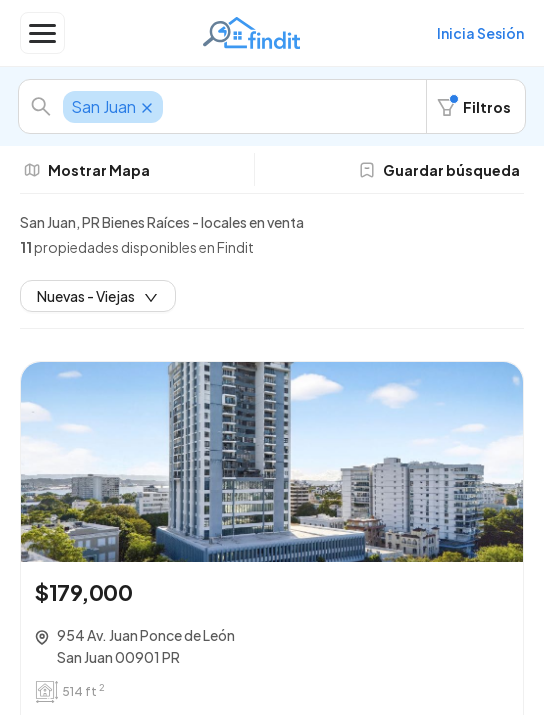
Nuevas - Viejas (98, 296)
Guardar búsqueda (439, 170)
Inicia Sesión (480, 33)
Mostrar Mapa (87, 170)
